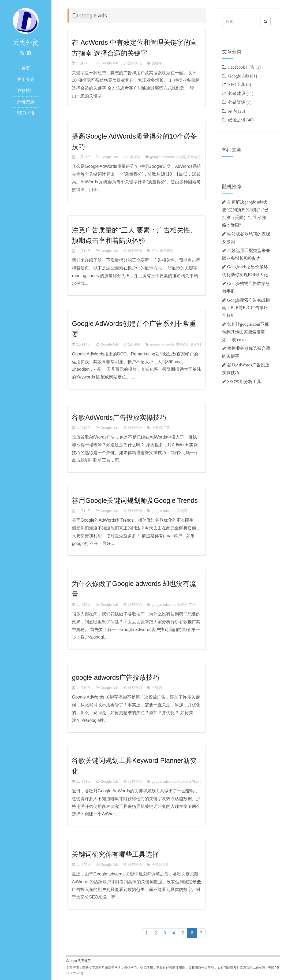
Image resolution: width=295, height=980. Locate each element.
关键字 (157, 63)
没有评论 (135, 63)
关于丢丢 (26, 79)
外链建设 (237, 93)
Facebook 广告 (241, 67)
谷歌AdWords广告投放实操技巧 (119, 417)
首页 (26, 68)
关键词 (181, 157)
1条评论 (134, 157)
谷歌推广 (26, 90)
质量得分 (194, 157)
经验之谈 (237, 120)
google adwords (162, 157)
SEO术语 (26, 113)
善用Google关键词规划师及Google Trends (135, 500)
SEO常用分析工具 (244, 381)
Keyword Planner (190, 782)
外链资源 (26, 102)
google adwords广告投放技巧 (116, 677)
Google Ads (109, 63)
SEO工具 (237, 84)
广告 (155, 251)
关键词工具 (160, 865)
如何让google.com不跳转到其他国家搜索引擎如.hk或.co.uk (245, 332)
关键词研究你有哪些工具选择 (115, 854)
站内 (233, 111)
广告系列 (194, 344)
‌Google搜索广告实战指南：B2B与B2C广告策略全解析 (246, 308)
